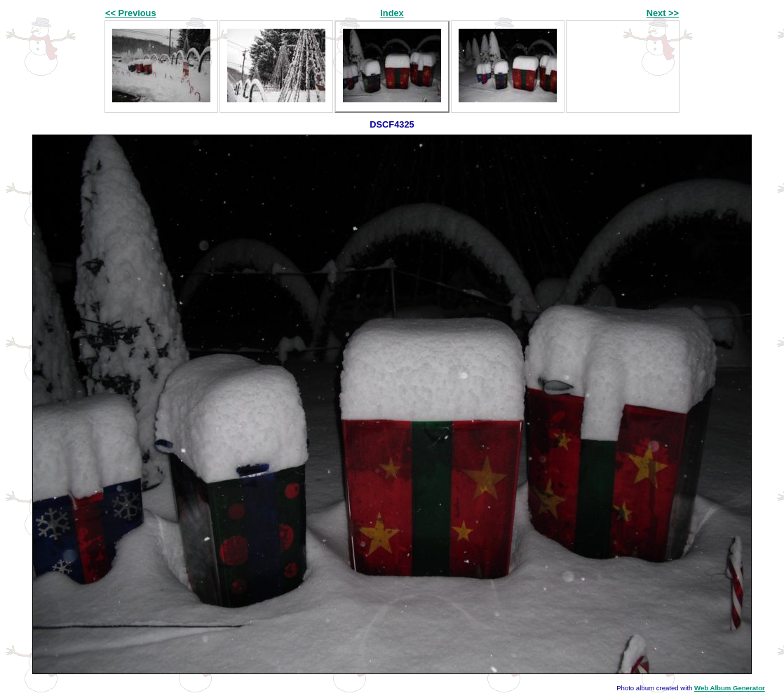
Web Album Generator (730, 688)
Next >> (663, 13)
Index (392, 13)
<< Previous (131, 13)
